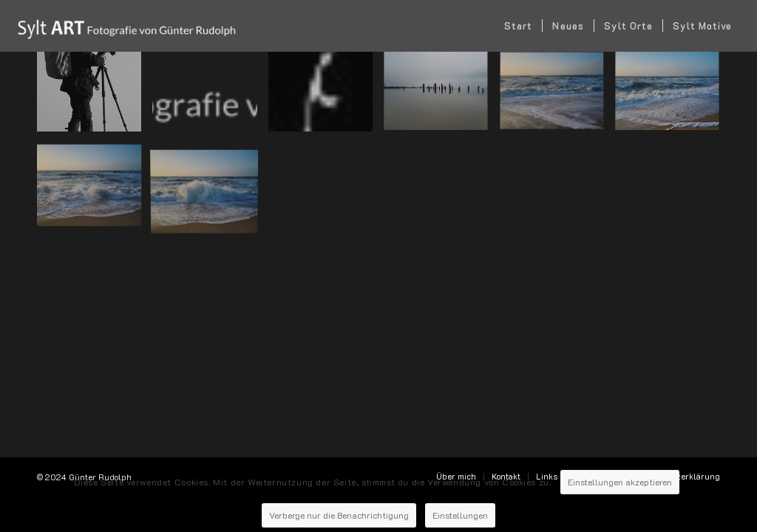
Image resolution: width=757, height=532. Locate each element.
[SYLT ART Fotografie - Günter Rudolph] (126, 26)
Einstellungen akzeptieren (622, 474)
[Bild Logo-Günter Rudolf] (210, 96)
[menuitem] (518, 26)
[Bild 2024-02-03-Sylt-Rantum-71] (557, 96)
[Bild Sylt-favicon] (326, 96)
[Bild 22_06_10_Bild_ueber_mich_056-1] (95, 96)
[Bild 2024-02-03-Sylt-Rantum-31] (95, 189)
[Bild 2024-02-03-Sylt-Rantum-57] (673, 96)
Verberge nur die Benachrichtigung (337, 505)
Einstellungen (471, 505)
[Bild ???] (441, 96)
